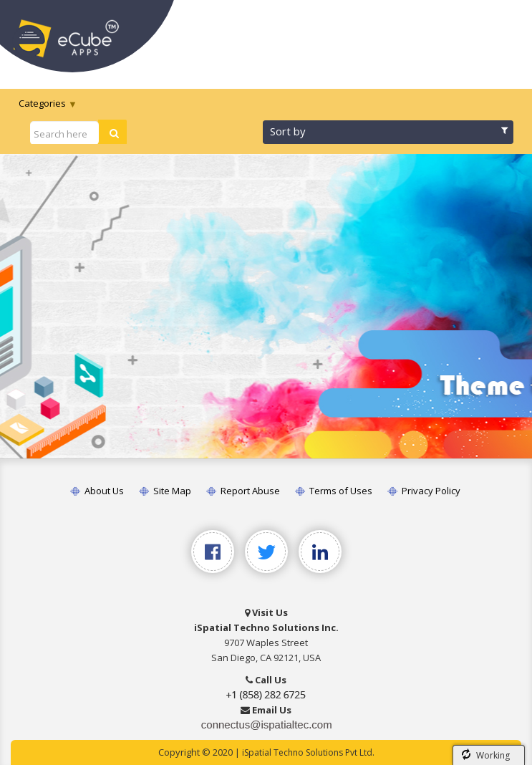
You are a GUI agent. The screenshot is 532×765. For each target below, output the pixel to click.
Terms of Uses (334, 491)
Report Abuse (243, 491)
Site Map (165, 491)
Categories (42, 103)
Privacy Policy (424, 491)
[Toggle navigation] (502, 34)
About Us (97, 491)
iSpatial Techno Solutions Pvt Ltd (307, 752)
